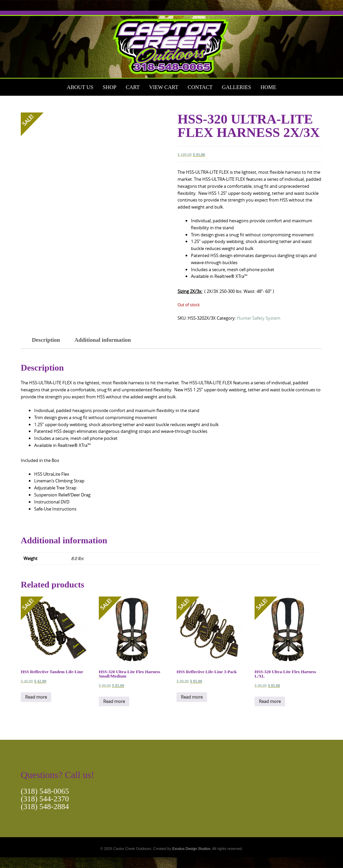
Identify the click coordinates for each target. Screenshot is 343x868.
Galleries (237, 87)
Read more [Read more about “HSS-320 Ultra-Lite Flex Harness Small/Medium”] (114, 701)
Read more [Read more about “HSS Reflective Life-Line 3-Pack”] (192, 697)
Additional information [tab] (103, 340)
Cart (133, 87)
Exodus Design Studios (191, 849)
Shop (109, 87)
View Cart (164, 87)
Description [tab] (46, 340)
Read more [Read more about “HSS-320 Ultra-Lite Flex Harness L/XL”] (270, 701)
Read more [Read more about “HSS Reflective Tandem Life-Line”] (36, 697)
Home (268, 87)
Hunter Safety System (259, 318)
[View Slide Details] (171, 45)
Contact (200, 87)
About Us (80, 87)
